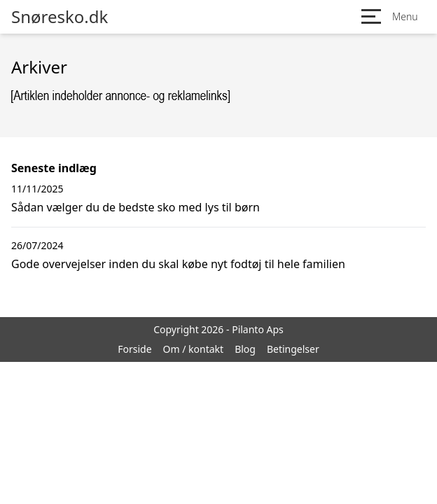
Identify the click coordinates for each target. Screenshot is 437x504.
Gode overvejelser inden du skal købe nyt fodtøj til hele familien (178, 264)
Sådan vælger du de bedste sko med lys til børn (136, 207)
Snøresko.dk (60, 17)
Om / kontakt (194, 349)
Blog (245, 349)
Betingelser (293, 349)
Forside (134, 349)
